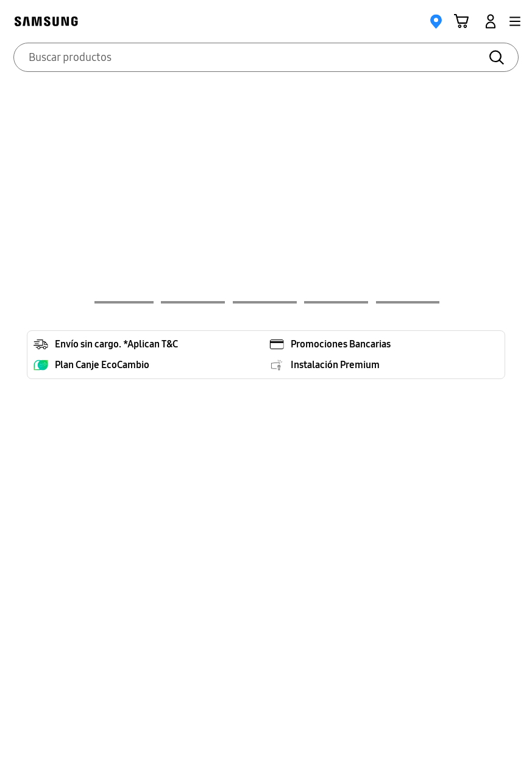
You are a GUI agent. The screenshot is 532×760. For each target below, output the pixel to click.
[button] (515, 21)
